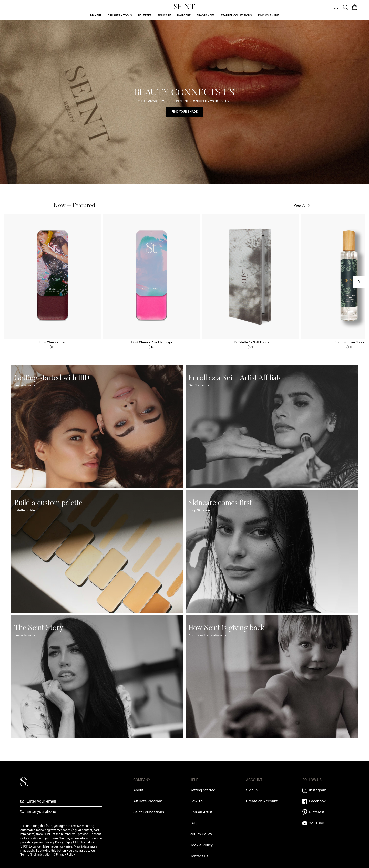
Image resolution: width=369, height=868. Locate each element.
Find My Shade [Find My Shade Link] (268, 15)
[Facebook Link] (325, 801)
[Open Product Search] (345, 7)
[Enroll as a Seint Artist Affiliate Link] (272, 427)
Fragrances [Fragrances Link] (206, 15)
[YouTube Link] (325, 823)
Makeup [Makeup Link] (96, 15)
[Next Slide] (359, 282)
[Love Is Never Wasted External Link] (149, 812)
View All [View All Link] (302, 206)
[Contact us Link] (199, 856)
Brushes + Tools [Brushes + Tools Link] (120, 15)
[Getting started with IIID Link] (97, 427)
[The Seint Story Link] (97, 677)
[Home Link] (184, 7)
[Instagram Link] (325, 790)
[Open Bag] (354, 7)
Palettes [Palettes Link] (145, 15)
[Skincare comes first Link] (272, 552)
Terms (25, 855)
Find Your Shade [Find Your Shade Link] (184, 112)
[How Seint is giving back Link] (272, 677)
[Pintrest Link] (325, 812)
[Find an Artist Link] (201, 812)
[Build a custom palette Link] (97, 552)
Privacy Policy (65, 855)
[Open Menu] (336, 7)
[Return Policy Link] (201, 834)
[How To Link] (196, 801)
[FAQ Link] (193, 823)
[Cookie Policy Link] (201, 845)
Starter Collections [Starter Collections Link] (236, 15)
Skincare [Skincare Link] (164, 15)
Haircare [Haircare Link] (184, 15)
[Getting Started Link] (203, 790)
